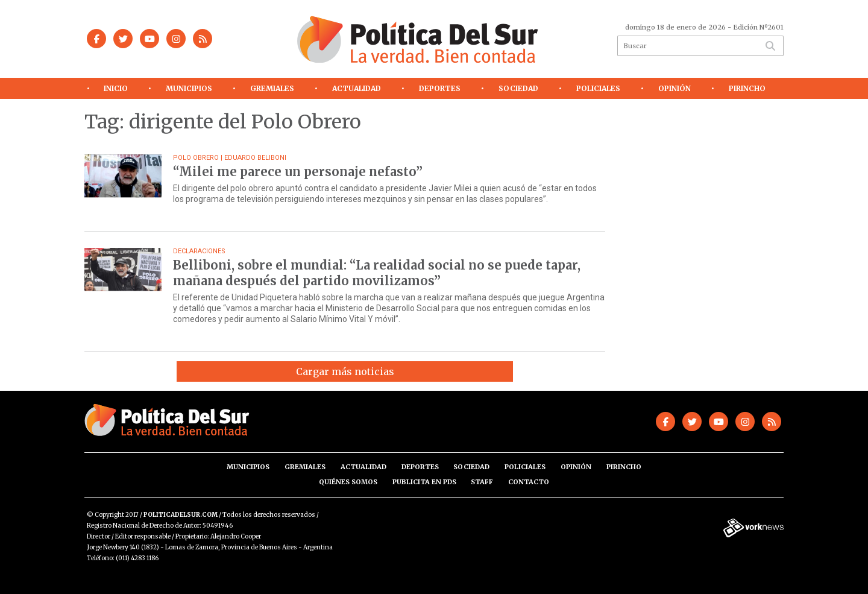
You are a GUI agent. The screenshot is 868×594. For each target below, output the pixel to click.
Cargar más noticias (345, 371)
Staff (482, 482)
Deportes (440, 88)
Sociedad (518, 88)
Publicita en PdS (424, 482)
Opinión (675, 88)
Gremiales (272, 88)
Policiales (598, 88)
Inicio (116, 88)
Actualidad (357, 88)
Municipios (189, 88)
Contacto (529, 482)
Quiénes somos (348, 482)
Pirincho (747, 88)
